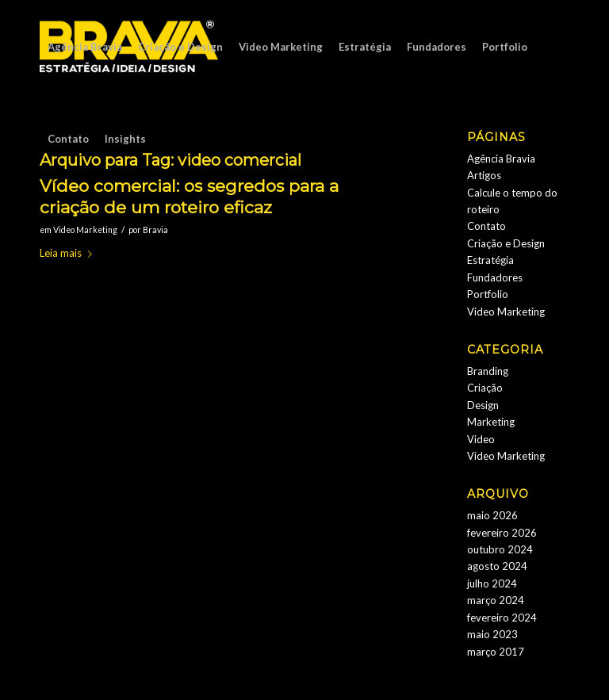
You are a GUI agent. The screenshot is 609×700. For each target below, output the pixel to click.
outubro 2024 (500, 549)
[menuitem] (85, 47)
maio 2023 (492, 634)
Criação (485, 388)
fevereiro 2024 (502, 618)
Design (483, 405)
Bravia (155, 230)
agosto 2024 (497, 566)
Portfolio (488, 294)
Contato (486, 226)
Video (481, 439)
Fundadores (495, 277)
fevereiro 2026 (502, 533)
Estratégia (490, 260)
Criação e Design (506, 243)
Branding (488, 371)
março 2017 (496, 652)
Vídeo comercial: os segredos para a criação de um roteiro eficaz (189, 197)
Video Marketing (85, 230)
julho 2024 (492, 583)
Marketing (491, 422)
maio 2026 (492, 515)
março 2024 (496, 600)
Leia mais (69, 253)
